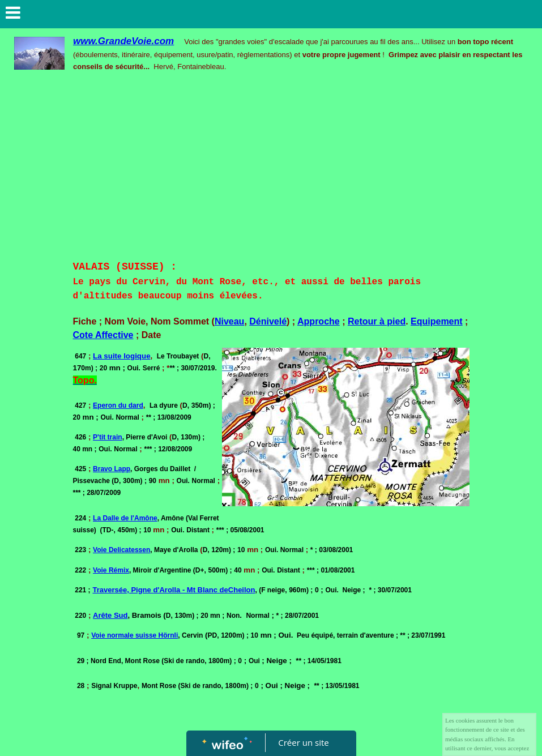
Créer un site (303, 742)
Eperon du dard (118, 405)
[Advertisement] (271, 174)
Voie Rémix (111, 570)
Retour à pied (377, 321)
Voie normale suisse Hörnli (135, 635)
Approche (319, 321)
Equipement (437, 321)
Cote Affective (103, 335)
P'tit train (108, 437)
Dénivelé (268, 321)
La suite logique (121, 356)
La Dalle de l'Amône (125, 518)
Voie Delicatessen (121, 550)
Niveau (229, 321)
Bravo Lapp (112, 469)
